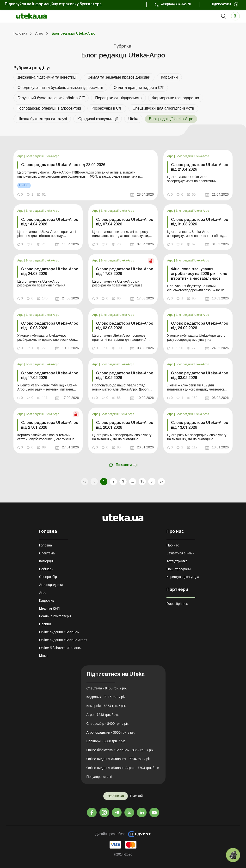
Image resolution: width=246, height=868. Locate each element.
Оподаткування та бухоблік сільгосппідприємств (60, 88)
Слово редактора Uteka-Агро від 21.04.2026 (200, 167)
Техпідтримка (177, 561)
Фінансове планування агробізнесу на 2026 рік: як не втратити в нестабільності (199, 274)
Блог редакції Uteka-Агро (43, 156)
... (132, 482)
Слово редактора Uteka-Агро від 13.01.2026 (200, 425)
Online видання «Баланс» (59, 632)
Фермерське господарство (176, 98)
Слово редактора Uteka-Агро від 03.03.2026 (125, 326)
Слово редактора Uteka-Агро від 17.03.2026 (125, 272)
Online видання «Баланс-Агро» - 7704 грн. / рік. (123, 768)
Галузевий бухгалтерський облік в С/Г (51, 98)
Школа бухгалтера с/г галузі (42, 119)
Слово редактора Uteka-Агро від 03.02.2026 (200, 376)
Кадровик (46, 601)
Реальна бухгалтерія (55, 616)
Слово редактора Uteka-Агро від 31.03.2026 (200, 222)
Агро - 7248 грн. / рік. (103, 715)
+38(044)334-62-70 (176, 4)
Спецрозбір (48, 577)
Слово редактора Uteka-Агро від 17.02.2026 (50, 376)
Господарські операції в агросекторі (49, 108)
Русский (136, 796)
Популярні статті (99, 777)
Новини (45, 624)
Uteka (133, 119)
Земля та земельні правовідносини (119, 77)
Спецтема (47, 553)
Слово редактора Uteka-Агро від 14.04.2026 (50, 222)
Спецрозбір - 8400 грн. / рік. (108, 724)
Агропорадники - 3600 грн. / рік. (111, 732)
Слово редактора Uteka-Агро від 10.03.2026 (50, 326)
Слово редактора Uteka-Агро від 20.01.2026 (125, 425)
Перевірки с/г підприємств (118, 98)
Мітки (43, 656)
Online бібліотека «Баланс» (60, 648)
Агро (21, 156)
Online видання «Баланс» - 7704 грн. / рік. (119, 759)
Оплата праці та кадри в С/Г (139, 88)
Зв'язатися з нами (180, 553)
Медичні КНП (49, 608)
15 (142, 482)
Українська (116, 796)
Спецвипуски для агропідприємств (163, 108)
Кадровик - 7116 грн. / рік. (106, 697)
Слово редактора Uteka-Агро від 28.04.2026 (63, 165)
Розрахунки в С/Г (107, 108)
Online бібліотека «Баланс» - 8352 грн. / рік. (120, 750)
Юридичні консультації (98, 119)
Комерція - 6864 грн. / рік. (106, 706)
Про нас (173, 545)
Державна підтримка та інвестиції (47, 77)
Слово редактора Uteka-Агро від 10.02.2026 (125, 376)
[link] (86, 175)
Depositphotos (177, 604)
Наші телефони (179, 569)
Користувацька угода (183, 577)
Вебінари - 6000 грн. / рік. (106, 741)
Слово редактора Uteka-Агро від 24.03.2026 (50, 272)
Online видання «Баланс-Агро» (63, 640)
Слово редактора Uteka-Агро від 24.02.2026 (200, 326)
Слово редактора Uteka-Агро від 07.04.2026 (125, 222)
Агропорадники (51, 585)
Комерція (46, 561)
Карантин (169, 77)
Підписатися (221, 4)
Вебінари (46, 569)
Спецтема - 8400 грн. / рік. (107, 688)
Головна (46, 545)
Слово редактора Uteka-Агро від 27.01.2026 (50, 425)
